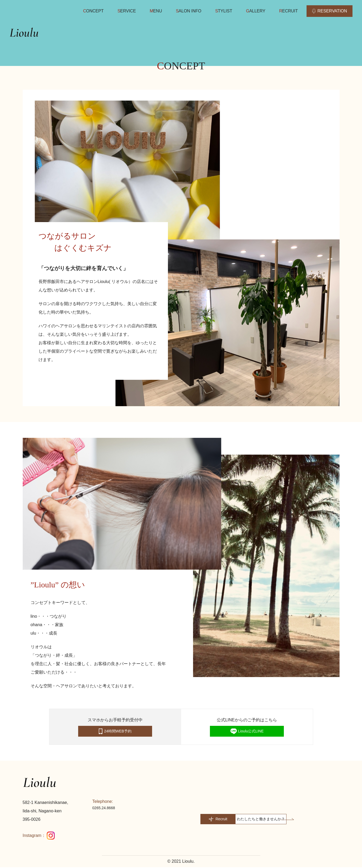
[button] (250, 820)
